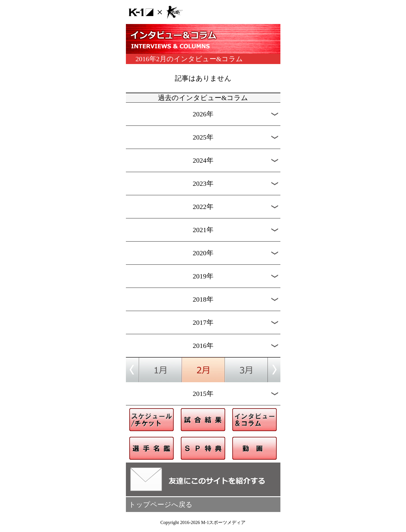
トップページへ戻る (161, 505)
